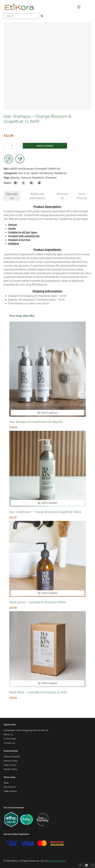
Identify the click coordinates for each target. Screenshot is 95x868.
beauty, (15, 178)
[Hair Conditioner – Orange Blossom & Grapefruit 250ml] (47, 469)
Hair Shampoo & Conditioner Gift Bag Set (36, 422)
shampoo (51, 178)
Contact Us (9, 743)
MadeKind (60, 173)
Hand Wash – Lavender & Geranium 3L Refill (38, 692)
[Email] (39, 183)
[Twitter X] (23, 183)
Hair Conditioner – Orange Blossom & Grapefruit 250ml (45, 512)
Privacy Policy (10, 769)
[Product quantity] (12, 146)
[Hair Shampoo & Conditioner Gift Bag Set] (47, 369)
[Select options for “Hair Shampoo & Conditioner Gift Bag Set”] (47, 413)
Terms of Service (12, 757)
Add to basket (40, 146)
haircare (26, 178)
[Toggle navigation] (79, 7)
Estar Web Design (57, 861)
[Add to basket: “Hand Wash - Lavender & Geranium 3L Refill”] (47, 683)
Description (12, 196)
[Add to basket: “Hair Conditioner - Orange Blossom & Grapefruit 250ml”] (47, 503)
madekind (38, 178)
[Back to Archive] (86, 865)
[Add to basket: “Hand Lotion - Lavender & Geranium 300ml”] (47, 593)
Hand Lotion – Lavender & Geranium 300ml (38, 602)
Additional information (37, 196)
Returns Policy (11, 761)
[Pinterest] (31, 183)
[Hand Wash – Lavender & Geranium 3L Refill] (47, 649)
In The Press (10, 739)
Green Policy (10, 765)
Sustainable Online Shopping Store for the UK (26, 730)
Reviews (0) (62, 196)
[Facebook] (15, 183)
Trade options (10, 791)
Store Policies (82, 196)
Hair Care (24, 173)
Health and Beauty (42, 173)
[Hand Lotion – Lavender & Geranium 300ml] (47, 559)
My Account (10, 787)
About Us (8, 735)
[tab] (12, 196)
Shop (6, 783)
